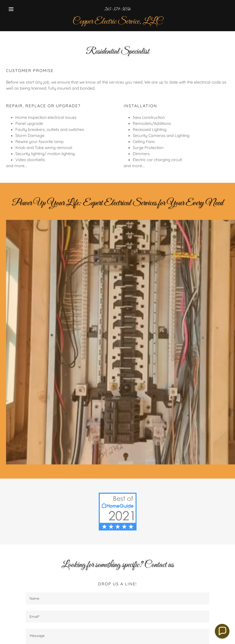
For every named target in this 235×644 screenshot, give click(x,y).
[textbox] (118, 598)
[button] (23, 9)
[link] (117, 22)
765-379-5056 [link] (118, 9)
